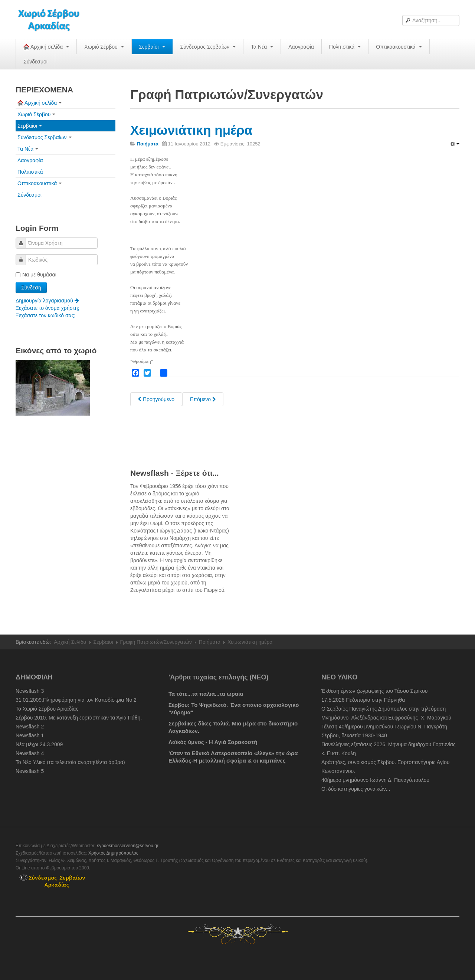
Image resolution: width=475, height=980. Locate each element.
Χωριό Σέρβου (104, 47)
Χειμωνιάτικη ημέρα (191, 130)
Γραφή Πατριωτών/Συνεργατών (156, 642)
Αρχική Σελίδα (70, 642)
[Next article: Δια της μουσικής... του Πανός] (203, 399)
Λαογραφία (301, 47)
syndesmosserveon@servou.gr (128, 846)
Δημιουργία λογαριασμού (47, 301)
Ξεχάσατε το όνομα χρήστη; (47, 308)
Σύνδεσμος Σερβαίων (208, 47)
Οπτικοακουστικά (399, 47)
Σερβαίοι (152, 47)
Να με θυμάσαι (36, 275)
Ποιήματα (210, 642)
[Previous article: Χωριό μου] (156, 399)
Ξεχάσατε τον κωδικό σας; (45, 315)
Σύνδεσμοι (35, 62)
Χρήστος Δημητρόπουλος (113, 853)
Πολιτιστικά (345, 47)
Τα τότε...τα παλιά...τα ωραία (206, 694)
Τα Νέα (262, 47)
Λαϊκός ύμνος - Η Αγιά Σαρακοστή (213, 742)
